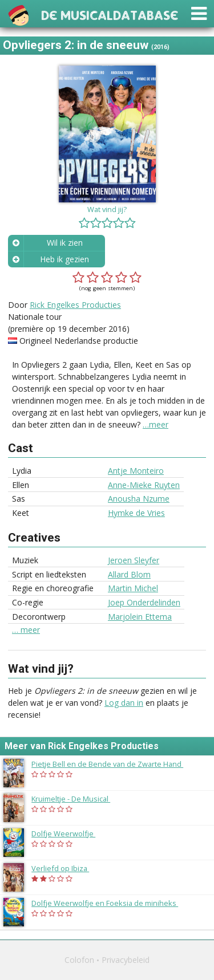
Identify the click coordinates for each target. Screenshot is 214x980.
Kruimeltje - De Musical (76, 799)
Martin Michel (133, 588)
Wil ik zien (65, 243)
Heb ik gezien (64, 259)
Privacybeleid (126, 960)
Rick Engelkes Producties (75, 305)
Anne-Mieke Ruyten (144, 485)
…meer (156, 424)
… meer (26, 630)
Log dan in (124, 703)
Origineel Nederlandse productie (79, 341)
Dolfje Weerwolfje (69, 833)
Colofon (79, 960)
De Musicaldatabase (110, 14)
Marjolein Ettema (140, 617)
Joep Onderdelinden (144, 602)
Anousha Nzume (139, 499)
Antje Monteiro (136, 471)
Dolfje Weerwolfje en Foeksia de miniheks (110, 903)
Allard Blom (129, 574)
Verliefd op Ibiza (66, 868)
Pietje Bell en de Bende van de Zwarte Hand (113, 764)
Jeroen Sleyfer (134, 560)
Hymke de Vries (136, 513)
